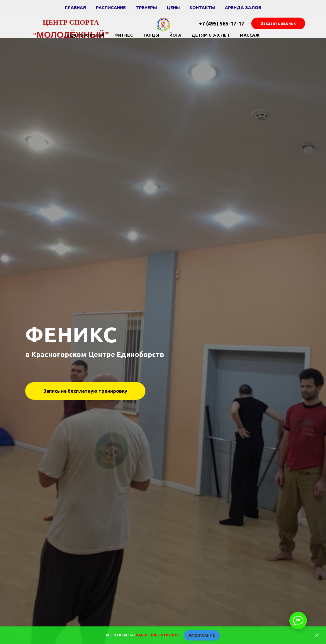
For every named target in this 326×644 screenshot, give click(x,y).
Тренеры (146, 7)
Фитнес (124, 35)
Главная (75, 7)
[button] (278, 23)
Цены (173, 7)
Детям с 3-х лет (211, 35)
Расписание (111, 7)
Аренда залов (243, 7)
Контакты (202, 7)
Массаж (250, 35)
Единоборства (85, 35)
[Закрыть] (317, 635)
